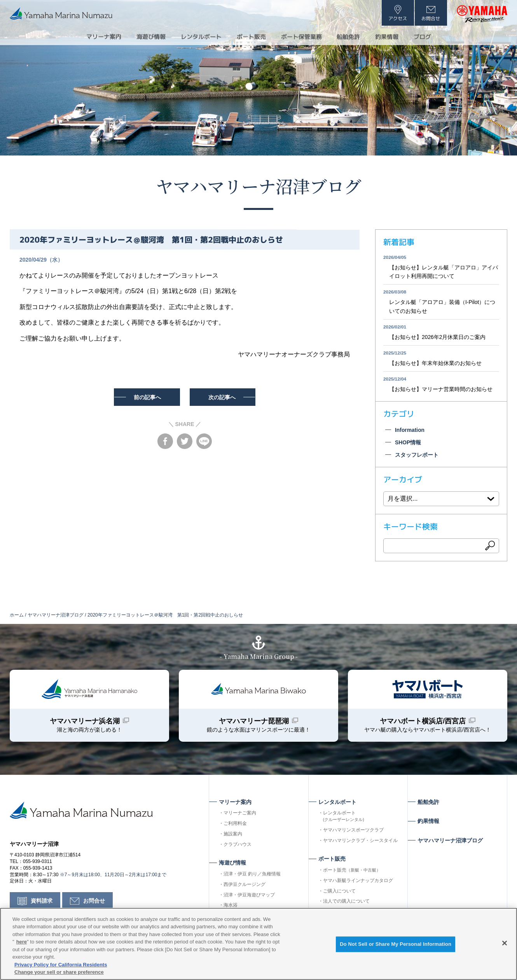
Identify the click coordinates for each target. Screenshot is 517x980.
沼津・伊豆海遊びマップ (249, 897)
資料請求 (42, 904)
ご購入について (339, 893)
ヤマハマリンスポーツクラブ (353, 832)
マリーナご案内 (240, 816)
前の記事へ (147, 397)
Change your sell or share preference (59, 972)
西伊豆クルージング (245, 887)
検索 (490, 547)
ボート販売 (352, 872)
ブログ (431, 37)
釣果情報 (394, 37)
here (22, 942)
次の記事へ (223, 397)
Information (410, 431)
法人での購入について (346, 904)
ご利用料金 (235, 826)
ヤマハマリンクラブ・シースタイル (360, 843)
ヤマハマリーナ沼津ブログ (258, 185)
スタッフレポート (417, 456)
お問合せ (94, 904)
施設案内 (233, 836)
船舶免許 (353, 37)
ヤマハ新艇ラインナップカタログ (358, 883)
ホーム (17, 616)
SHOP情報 (408, 444)
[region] (258, 944)
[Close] (505, 943)
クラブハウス (238, 847)
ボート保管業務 (304, 37)
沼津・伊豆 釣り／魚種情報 (252, 876)
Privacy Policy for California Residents (61, 965)
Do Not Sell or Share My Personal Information (396, 944)
